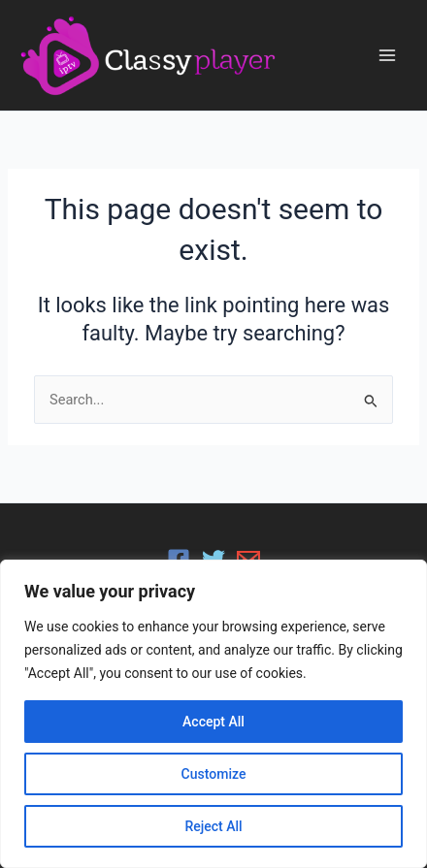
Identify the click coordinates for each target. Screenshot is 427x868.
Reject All (213, 826)
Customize (214, 774)
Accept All (213, 722)
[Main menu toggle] (387, 55)
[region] (213, 714)
